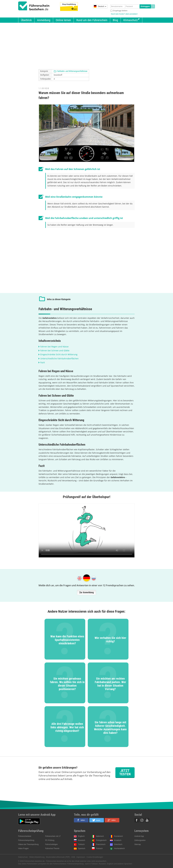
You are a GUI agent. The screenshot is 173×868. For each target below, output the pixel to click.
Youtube (147, 820)
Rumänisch (118, 836)
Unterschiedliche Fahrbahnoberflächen (59, 358)
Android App (139, 836)
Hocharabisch (119, 848)
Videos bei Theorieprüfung (28, 844)
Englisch (81, 836)
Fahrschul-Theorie (52, 848)
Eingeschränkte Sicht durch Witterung (59, 354)
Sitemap (138, 844)
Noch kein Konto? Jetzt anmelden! (124, 14)
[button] (81, 820)
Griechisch (118, 844)
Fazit (43, 362)
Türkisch (81, 844)
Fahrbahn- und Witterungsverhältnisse (72, 71)
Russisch (82, 840)
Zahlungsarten (140, 840)
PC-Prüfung (50, 840)
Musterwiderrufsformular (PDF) (58, 857)
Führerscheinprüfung (26, 840)
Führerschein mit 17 (53, 836)
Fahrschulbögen (52, 844)
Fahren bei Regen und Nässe (54, 347)
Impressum (81, 857)
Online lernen (63, 20)
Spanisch (82, 848)
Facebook (137, 820)
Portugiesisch (101, 840)
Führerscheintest (25, 836)
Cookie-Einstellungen (95, 857)
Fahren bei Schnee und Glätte (55, 350)
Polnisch (99, 848)
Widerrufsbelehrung (37, 857)
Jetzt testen (125, 772)
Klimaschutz (131, 20)
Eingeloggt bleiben (120, 11)
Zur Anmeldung (86, 592)
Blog (115, 20)
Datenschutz (23, 857)
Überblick (26, 20)
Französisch (101, 844)
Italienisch (100, 836)
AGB (73, 857)
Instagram (142, 820)
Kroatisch (118, 840)
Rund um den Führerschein (92, 20)
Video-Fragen (23, 848)
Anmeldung (44, 20)
